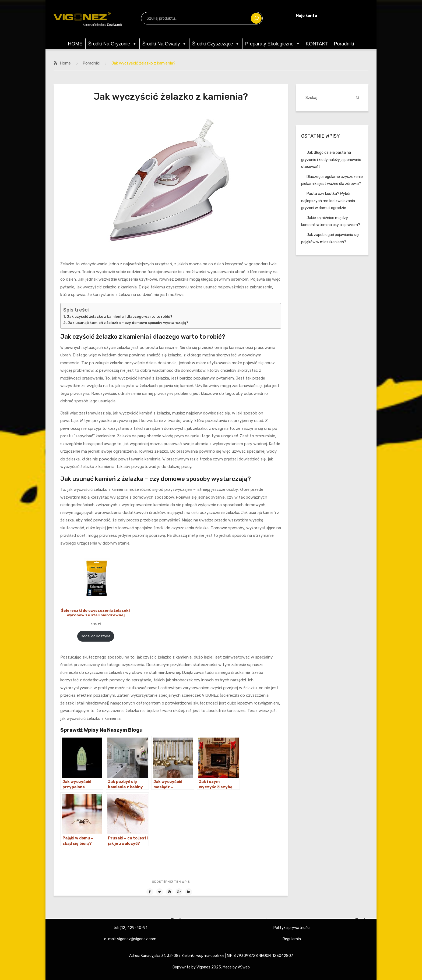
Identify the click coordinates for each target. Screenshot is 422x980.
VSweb (244, 967)
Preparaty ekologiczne (273, 44)
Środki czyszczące (216, 44)
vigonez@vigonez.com (137, 939)
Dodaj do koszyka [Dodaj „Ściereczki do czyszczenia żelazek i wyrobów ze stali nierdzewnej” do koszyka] (96, 636)
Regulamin (292, 939)
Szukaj (256, 18)
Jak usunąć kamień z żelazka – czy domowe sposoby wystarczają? (128, 323)
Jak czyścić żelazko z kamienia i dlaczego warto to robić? (120, 316)
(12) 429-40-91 (133, 928)
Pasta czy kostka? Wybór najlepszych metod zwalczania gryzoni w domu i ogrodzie (328, 201)
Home (65, 63)
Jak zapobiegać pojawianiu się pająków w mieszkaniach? (330, 238)
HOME (75, 44)
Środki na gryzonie (112, 44)
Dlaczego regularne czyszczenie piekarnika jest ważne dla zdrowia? (332, 180)
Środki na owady (164, 44)
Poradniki (344, 44)
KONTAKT (317, 44)
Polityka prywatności (292, 928)
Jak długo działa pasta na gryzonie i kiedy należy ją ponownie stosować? (331, 160)
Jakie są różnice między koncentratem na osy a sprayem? (331, 221)
